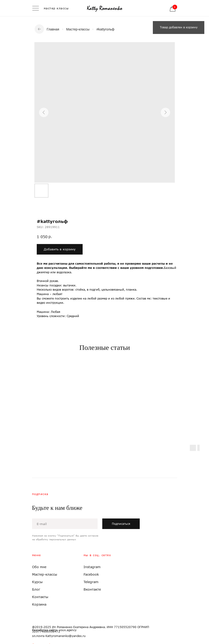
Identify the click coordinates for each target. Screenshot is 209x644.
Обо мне (39, 567)
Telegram (91, 582)
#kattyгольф (105, 29)
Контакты (40, 597)
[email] (65, 524)
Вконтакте (92, 589)
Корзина (39, 604)
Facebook (91, 574)
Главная (53, 29)
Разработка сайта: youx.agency (54, 630)
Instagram (92, 567)
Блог (36, 589)
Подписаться (121, 524)
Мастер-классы (78, 29)
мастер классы (56, 8)
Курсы (37, 582)
